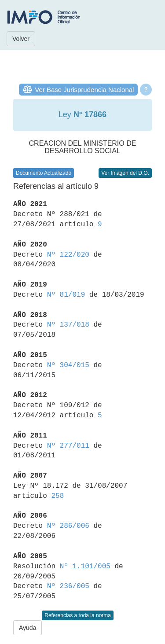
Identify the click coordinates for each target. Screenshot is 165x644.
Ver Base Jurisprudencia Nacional (84, 90)
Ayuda (27, 628)
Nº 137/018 (68, 325)
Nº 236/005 (68, 586)
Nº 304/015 (68, 365)
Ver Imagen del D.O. (125, 173)
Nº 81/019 (66, 295)
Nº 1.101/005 (85, 567)
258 (57, 496)
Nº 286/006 (68, 526)
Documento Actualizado (44, 173)
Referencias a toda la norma (78, 615)
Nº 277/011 (68, 446)
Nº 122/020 (68, 255)
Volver (21, 39)
